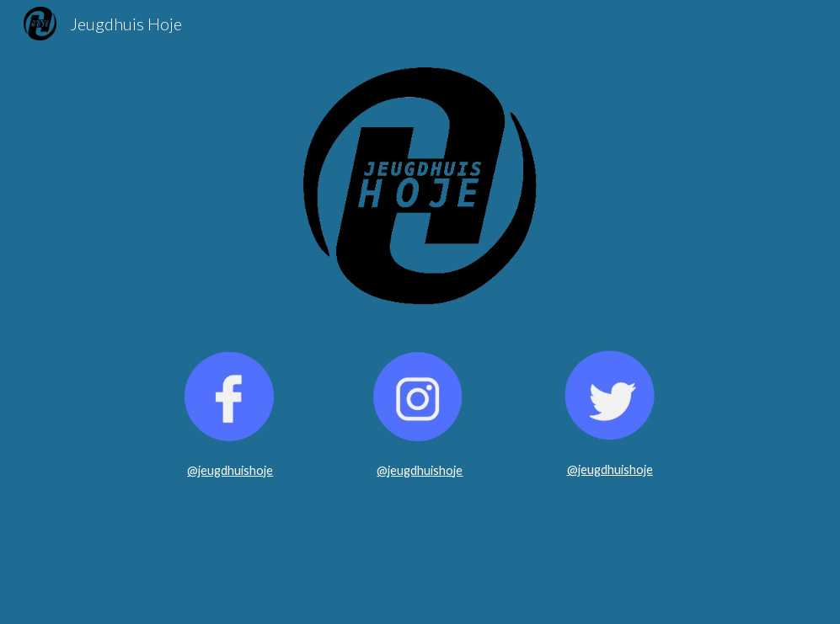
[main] (230, 471)
